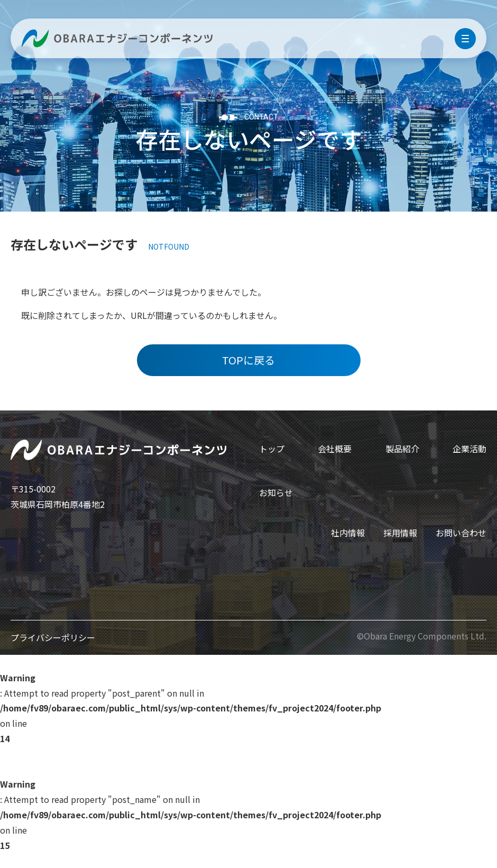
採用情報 (400, 533)
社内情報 (348, 533)
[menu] (465, 39)
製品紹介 (402, 449)
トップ (272, 449)
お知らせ (276, 492)
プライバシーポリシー (53, 637)
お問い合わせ (461, 533)
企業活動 (470, 449)
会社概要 (335, 449)
